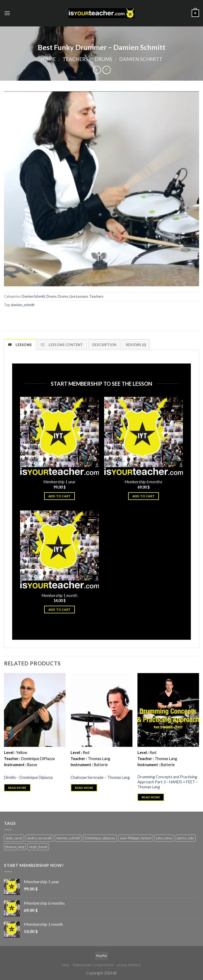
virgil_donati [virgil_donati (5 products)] (38, 847)
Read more (17, 788)
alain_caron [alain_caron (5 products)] (14, 838)
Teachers (75, 59)
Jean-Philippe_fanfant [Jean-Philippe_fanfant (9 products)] (136, 838)
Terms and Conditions (93, 965)
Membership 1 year (60, 482)
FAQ (66, 965)
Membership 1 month (60, 595)
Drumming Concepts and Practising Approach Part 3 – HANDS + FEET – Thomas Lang (168, 782)
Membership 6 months (144, 482)
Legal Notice (129, 965)
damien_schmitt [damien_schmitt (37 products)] (68, 838)
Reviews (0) (136, 345)
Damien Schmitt (141, 59)
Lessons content (62, 345)
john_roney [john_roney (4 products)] (164, 838)
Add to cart (60, 496)
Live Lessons (79, 296)
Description (104, 345)
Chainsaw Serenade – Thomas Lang (100, 777)
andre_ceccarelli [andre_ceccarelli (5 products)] (39, 838)
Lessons (20, 345)
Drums (104, 59)
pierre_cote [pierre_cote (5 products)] (186, 838)
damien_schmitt (23, 305)
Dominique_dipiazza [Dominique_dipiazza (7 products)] (100, 838)
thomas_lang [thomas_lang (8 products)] (15, 847)
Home (48, 59)
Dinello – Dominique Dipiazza (28, 777)
